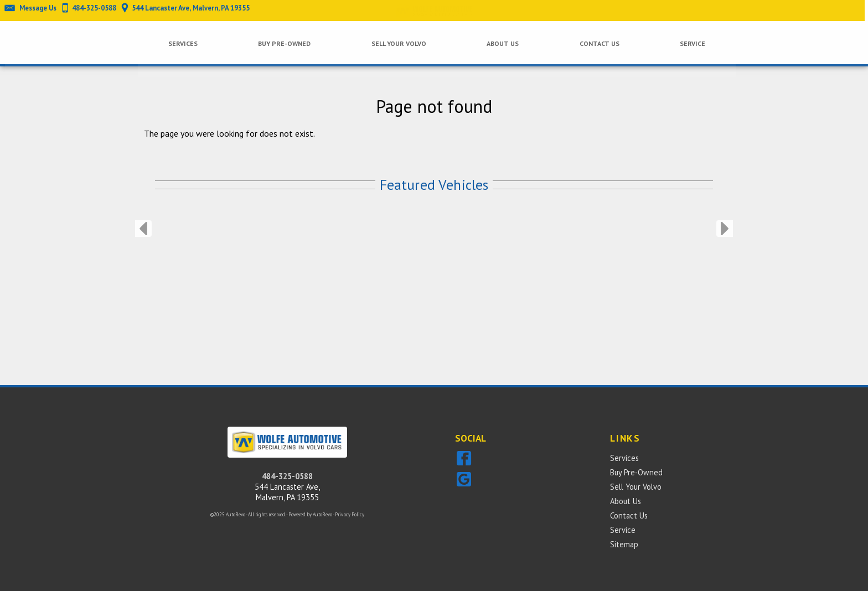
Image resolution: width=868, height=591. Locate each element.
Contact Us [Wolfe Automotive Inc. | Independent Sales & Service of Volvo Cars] (597, 43)
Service (623, 530)
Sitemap (624, 544)
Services (180, 43)
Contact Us (629, 515)
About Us (626, 501)
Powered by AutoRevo (310, 514)
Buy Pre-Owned (636, 472)
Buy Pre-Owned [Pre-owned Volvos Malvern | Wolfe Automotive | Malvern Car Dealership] (282, 43)
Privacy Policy (350, 514)
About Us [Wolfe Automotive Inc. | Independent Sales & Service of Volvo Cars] (500, 43)
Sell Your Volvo (396, 43)
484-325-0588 (287, 476)
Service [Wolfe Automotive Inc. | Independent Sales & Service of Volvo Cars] (690, 43)
